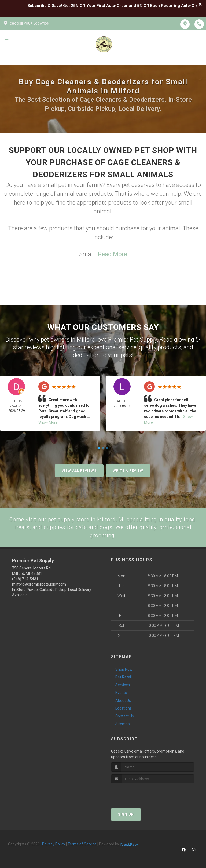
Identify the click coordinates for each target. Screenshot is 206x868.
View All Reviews (79, 471)
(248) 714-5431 (25, 580)
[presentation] (140, 795)
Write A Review (128, 471)
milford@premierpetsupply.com (39, 586)
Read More (113, 254)
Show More (48, 422)
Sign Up (126, 816)
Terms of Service (82, 845)
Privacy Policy (54, 845)
